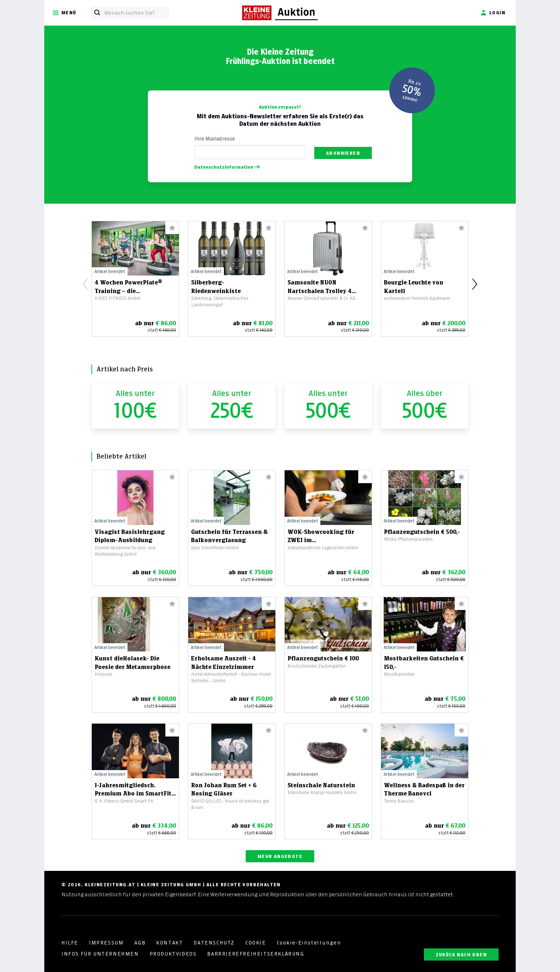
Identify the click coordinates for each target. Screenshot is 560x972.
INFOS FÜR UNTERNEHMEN (100, 954)
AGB (140, 943)
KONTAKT (169, 943)
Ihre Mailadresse (215, 139)
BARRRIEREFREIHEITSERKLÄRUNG (256, 954)
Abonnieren (343, 153)
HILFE (70, 943)
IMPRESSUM (106, 943)
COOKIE (256, 943)
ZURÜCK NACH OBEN (461, 955)
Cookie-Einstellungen (309, 943)
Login (493, 13)
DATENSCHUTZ (214, 943)
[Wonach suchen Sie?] (137, 13)
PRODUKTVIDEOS (173, 954)
